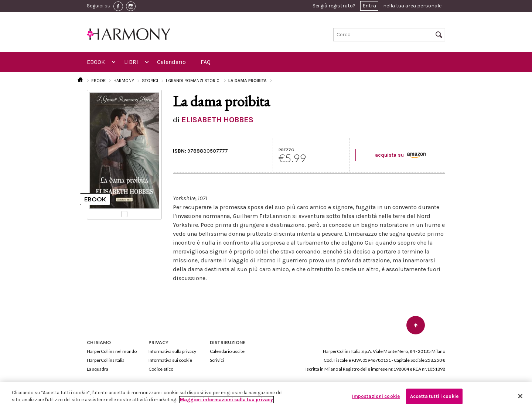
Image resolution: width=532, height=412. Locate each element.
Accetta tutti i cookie (434, 396)
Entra (369, 6)
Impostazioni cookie (376, 396)
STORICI (150, 81)
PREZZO (287, 150)
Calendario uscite (227, 351)
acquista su (400, 155)
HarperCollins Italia (106, 360)
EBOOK (96, 62)
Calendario (171, 62)
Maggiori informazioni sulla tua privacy (226, 400)
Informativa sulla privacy (172, 351)
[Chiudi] (520, 396)
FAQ (206, 62)
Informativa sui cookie (170, 360)
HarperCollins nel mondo (112, 351)
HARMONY (124, 81)
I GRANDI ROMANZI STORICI (193, 81)
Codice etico (161, 369)
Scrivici (217, 360)
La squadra (98, 369)
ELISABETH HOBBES (217, 120)
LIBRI (131, 62)
